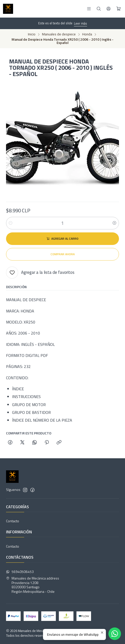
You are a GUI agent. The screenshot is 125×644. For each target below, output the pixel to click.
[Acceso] (109, 9)
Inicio (32, 34)
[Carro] (119, 9)
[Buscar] (99, 9)
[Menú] (89, 9)
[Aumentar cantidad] (114, 223)
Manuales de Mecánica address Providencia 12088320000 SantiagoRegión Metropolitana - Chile (33, 585)
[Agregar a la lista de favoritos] (40, 273)
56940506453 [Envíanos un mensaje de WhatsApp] (20, 572)
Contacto (13, 521)
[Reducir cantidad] (11, 223)
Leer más (80, 23)
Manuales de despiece (59, 34)
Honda (87, 34)
